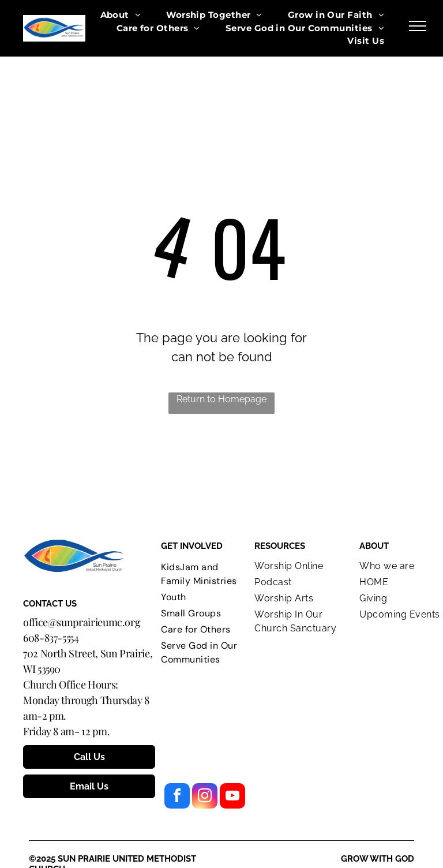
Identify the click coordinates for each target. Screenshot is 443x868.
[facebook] (177, 797)
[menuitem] (121, 15)
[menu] (418, 26)
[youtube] (232, 797)
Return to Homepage (221, 399)
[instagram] (205, 797)
